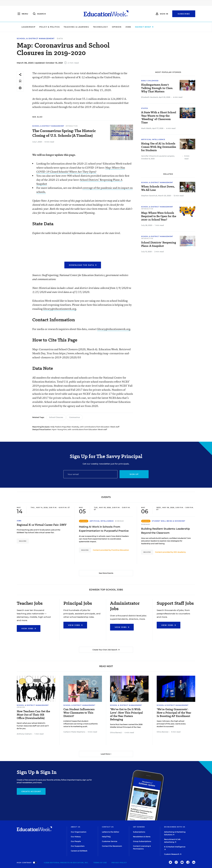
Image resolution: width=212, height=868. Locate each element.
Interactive (72, 126)
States (145, 108)
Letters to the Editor (111, 832)
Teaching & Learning (95, 27)
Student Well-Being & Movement (169, 521)
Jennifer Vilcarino (149, 156)
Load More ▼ (106, 754)
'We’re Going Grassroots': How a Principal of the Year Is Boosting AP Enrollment (174, 713)
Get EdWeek (139, 827)
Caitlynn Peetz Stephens (74, 732)
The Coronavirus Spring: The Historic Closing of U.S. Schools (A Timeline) (64, 133)
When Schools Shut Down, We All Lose (158, 188)
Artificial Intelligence (153, 139)
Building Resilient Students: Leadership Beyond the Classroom (165, 531)
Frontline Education (120, 550)
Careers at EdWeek (79, 851)
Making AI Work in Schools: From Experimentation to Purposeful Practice (104, 529)
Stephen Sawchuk (149, 196)
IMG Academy (180, 552)
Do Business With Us (175, 827)
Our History (76, 837)
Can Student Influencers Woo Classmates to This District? (79, 713)
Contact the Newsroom (112, 846)
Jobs (147, 27)
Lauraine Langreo (167, 156)
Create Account (31, 791)
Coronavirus (74, 417)
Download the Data (83, 265)
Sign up (134, 474)
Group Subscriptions (142, 841)
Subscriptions (139, 832)
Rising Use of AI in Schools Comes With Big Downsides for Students (159, 147)
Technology (119, 27)
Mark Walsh (146, 128)
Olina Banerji (116, 733)
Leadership (47, 27)
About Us (76, 827)
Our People (76, 841)
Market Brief (163, 27)
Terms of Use (100, 863)
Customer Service (110, 841)
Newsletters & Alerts (142, 837)
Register (23, 541)
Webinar (119, 521)
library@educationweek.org (60, 309)
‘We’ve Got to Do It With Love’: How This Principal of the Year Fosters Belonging (126, 714)
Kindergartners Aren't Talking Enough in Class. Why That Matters (157, 88)
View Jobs (29, 628)
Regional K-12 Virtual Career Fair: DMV (42, 525)
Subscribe (184, 14)
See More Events (106, 573)
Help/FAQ (106, 837)
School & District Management (36, 39)
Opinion (135, 27)
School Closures (56, 417)
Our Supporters (78, 846)
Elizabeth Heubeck (150, 97)
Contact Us (108, 827)
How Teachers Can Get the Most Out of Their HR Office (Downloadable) (33, 715)
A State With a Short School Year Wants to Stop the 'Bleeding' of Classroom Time (159, 117)
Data (60, 38)
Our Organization (79, 832)
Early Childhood (150, 81)
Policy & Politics (68, 27)
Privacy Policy (119, 863)
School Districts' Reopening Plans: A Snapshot (159, 244)
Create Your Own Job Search (106, 650)
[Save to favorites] (20, 81)
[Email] (90, 474)
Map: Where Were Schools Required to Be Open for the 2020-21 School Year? (159, 216)
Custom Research (173, 854)
